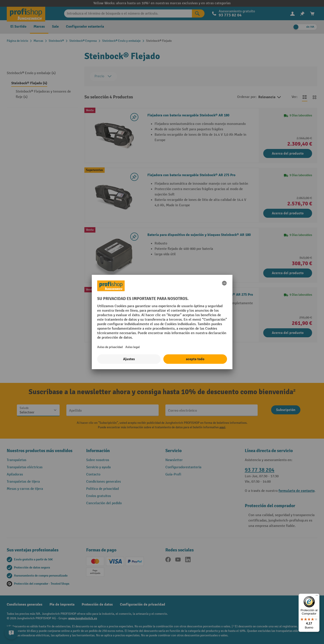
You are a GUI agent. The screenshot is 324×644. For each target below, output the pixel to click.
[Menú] (317, 596)
